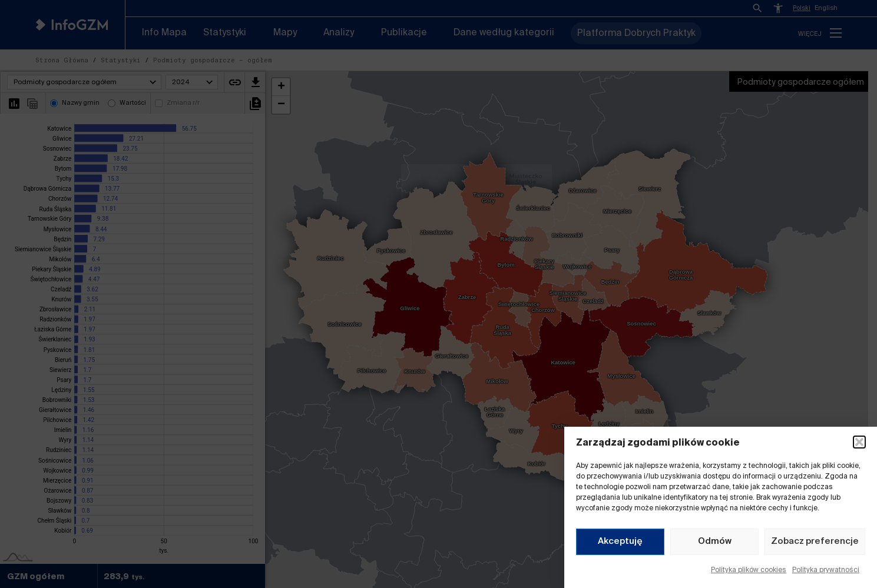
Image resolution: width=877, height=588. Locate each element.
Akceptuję (620, 541)
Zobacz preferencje (815, 541)
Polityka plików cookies (749, 570)
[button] (859, 442)
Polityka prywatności (826, 570)
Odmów (715, 541)
